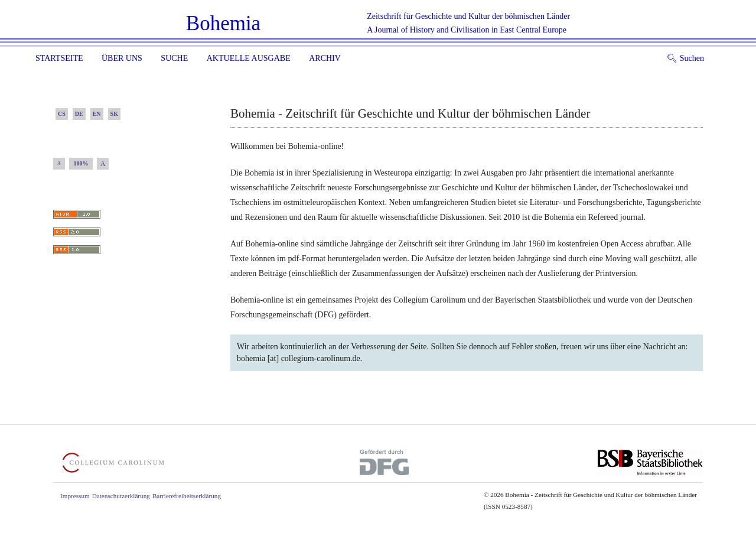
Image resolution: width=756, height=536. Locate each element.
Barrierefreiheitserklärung (187, 496)
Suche (174, 58)
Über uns (122, 58)
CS (62, 114)
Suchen (685, 58)
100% (81, 163)
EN (97, 114)
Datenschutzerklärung (121, 496)
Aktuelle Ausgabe (249, 58)
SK (114, 114)
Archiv (325, 58)
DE (79, 114)
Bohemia (223, 23)
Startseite (59, 58)
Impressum (75, 496)
